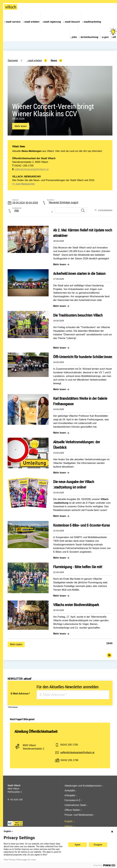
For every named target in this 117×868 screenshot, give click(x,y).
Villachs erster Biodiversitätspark (76, 605)
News (54, 60)
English (69, 821)
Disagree (98, 845)
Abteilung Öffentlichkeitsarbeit (36, 731)
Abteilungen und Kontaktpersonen (83, 786)
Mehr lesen (21, 127)
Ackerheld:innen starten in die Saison (79, 273)
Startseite (13, 60)
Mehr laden (16, 644)
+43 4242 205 (16, 800)
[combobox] (60, 204)
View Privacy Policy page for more (20, 860)
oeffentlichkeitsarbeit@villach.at (32, 169)
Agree (78, 845)
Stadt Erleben (32, 22)
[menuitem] (12, 18)
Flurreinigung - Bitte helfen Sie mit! (78, 567)
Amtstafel (70, 791)
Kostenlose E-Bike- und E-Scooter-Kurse (82, 525)
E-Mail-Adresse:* (20, 694)
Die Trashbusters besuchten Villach (78, 315)
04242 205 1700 (69, 745)
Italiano (69, 826)
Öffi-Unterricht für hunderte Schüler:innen (83, 357)
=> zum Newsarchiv (24, 184)
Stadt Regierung (52, 22)
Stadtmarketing (92, 22)
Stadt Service (13, 22)
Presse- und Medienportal (79, 815)
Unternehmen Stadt (75, 805)
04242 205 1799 (69, 760)
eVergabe (70, 795)
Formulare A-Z (72, 800)
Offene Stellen (72, 810)
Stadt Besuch (72, 22)
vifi (113, 33)
